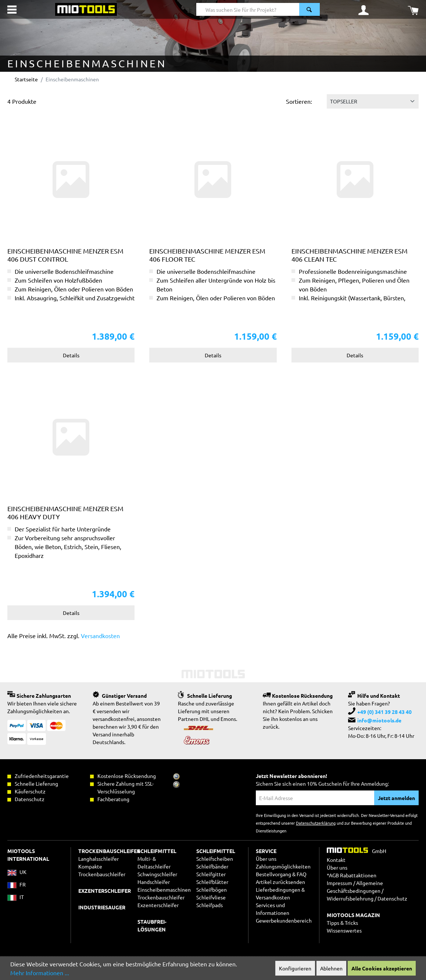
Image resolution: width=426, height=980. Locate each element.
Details (71, 355)
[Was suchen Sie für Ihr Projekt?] (248, 9)
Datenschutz (392, 898)
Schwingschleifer (157, 874)
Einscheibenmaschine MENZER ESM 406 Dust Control (65, 255)
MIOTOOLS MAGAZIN (353, 915)
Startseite (26, 79)
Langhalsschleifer (99, 859)
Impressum (339, 883)
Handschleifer (154, 882)
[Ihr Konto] (364, 10)
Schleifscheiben (215, 859)
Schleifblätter (212, 882)
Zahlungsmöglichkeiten (283, 866)
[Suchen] (309, 9)
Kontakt (336, 860)
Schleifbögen (212, 889)
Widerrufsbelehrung (350, 898)
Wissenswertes (344, 930)
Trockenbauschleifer (161, 897)
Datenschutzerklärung (316, 823)
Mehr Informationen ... (40, 973)
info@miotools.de (379, 720)
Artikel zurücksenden (280, 882)
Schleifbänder (212, 866)
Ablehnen (331, 968)
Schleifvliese (211, 897)
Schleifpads (210, 905)
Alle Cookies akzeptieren (382, 968)
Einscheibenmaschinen (164, 889)
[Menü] (12, 10)
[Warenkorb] (413, 10)
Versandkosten (100, 636)
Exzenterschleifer (158, 905)
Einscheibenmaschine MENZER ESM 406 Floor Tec (207, 255)
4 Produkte (22, 101)
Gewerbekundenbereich (284, 920)
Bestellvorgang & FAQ (281, 874)
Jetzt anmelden (396, 798)
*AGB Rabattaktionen (352, 875)
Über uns (266, 859)
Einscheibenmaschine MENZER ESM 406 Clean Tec (350, 255)
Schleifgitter (211, 874)
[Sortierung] (373, 101)
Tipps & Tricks (342, 923)
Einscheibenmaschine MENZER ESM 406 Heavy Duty (65, 512)
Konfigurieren (295, 968)
